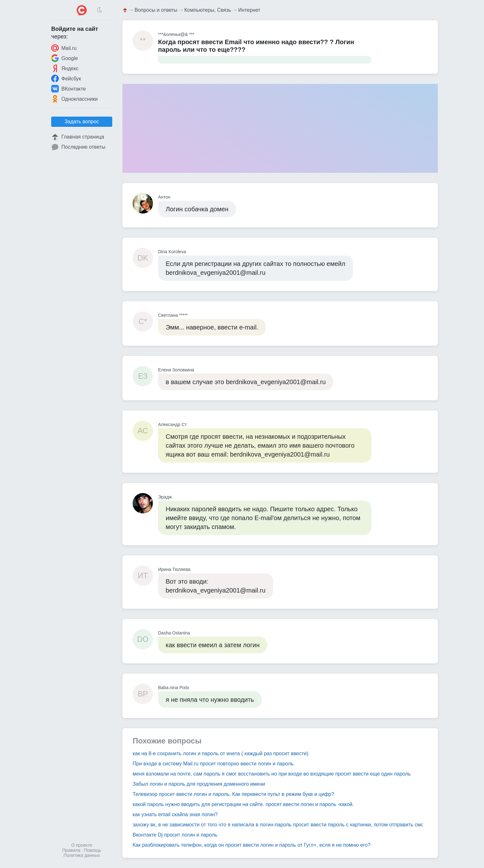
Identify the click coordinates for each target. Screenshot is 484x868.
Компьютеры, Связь (208, 10)
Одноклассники (74, 99)
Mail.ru (64, 48)
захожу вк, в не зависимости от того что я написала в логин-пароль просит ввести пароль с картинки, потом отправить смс (278, 825)
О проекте (82, 845)
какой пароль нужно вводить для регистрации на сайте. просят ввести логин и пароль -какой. (243, 804)
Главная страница (78, 137)
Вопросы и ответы (156, 10)
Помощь (93, 850)
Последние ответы (78, 147)
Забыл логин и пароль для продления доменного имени (199, 784)
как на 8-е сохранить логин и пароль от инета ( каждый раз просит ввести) (221, 753)
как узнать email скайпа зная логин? (175, 814)
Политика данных (82, 855)
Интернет (249, 10)
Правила (71, 850)
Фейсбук (66, 78)
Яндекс (65, 68)
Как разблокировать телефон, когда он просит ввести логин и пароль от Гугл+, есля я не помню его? (252, 845)
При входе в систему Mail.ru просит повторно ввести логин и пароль (213, 764)
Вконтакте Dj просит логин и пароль (175, 835)
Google (65, 58)
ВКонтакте (69, 89)
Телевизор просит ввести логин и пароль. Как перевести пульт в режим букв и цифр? (233, 794)
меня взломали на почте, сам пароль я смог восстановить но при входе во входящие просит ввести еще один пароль (272, 774)
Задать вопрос (82, 122)
